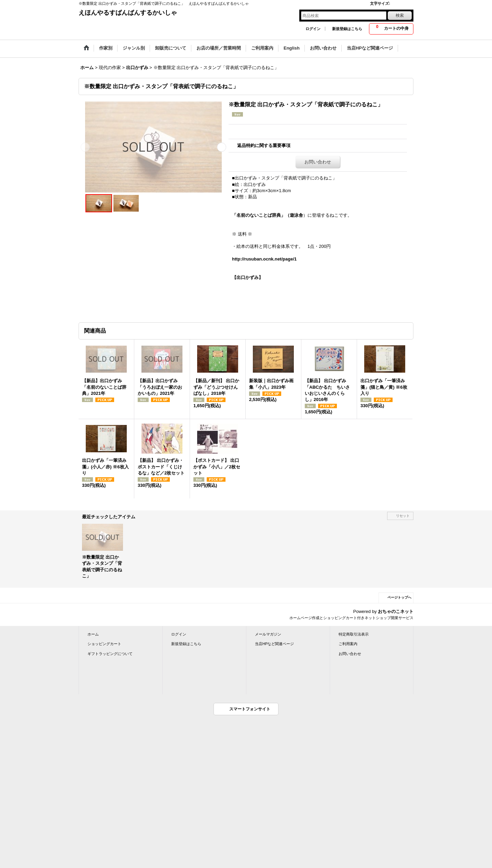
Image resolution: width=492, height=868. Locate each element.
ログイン (313, 29)
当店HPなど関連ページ (274, 644)
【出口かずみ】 (248, 277)
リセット (403, 516)
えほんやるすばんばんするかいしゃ (128, 13)
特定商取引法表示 (354, 634)
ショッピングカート (104, 644)
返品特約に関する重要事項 (264, 145)
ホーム (93, 634)
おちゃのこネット (396, 611)
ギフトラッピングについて (110, 654)
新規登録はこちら (347, 29)
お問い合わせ (318, 162)
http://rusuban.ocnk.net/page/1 (264, 259)
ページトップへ (399, 597)
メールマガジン (268, 634)
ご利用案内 (348, 644)
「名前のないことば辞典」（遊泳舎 (268, 215)
